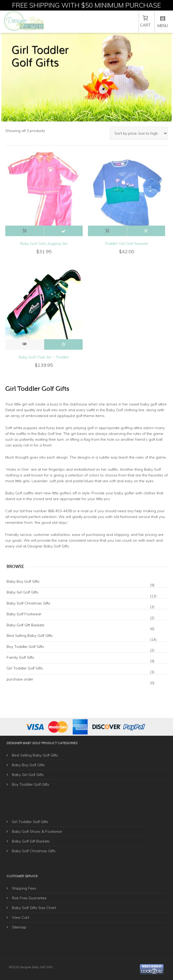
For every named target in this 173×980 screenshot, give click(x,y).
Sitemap (19, 927)
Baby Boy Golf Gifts (23, 581)
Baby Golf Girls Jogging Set (44, 244)
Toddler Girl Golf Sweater (127, 244)
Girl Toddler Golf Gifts (25, 668)
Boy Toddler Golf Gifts (25, 647)
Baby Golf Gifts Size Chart (34, 908)
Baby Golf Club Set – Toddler (44, 357)
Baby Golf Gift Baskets (26, 625)
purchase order (20, 679)
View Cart (21, 917)
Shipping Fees (24, 888)
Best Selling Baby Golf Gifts (30, 636)
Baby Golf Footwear (24, 614)
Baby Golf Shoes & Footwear (37, 831)
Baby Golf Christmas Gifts (28, 603)
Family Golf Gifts (20, 657)
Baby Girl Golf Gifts (23, 592)
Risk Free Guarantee (29, 898)
